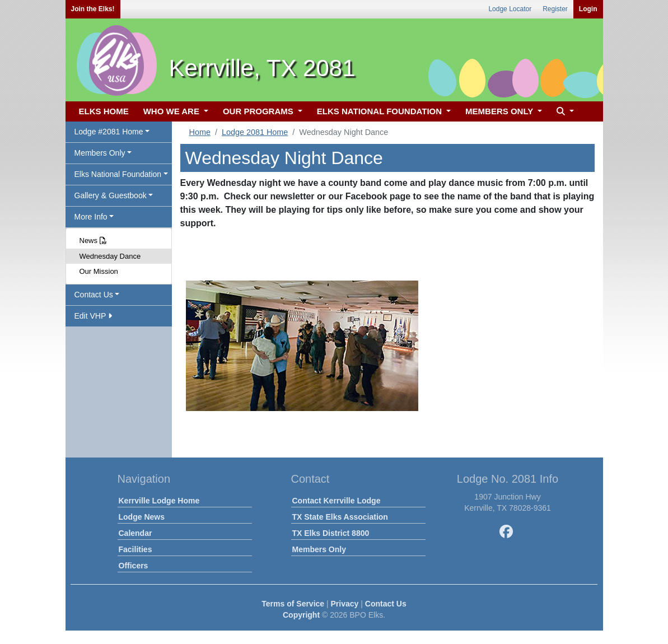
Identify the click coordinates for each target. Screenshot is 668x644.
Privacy (345, 604)
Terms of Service (293, 604)
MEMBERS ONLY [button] (500, 111)
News (93, 241)
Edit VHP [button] (93, 316)
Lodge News (142, 517)
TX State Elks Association (340, 517)
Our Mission (99, 271)
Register (555, 9)
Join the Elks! (93, 9)
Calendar (136, 533)
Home (200, 132)
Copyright (301, 615)
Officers (134, 566)
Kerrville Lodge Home (159, 501)
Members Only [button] (100, 153)
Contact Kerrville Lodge (337, 501)
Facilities (136, 549)
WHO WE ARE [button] (172, 111)
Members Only (319, 549)
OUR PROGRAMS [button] (259, 111)
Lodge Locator (510, 9)
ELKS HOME (104, 111)
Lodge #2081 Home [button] (109, 132)
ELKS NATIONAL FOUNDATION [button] (381, 111)
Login (588, 9)
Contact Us (386, 604)
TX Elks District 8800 (331, 533)
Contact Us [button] (94, 295)
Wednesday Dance (110, 256)
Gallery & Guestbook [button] (111, 195)
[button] (564, 112)
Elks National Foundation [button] (118, 174)
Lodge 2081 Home (255, 132)
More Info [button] (91, 217)
